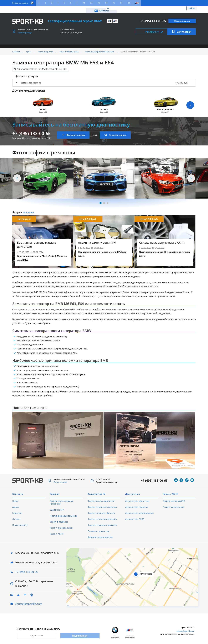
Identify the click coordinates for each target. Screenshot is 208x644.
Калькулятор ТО (56, 8)
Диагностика (133, 492)
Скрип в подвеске (59, 520)
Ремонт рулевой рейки (62, 526)
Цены (29, 8)
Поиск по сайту (20, 523)
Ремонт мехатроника (173, 505)
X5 (114, 3)
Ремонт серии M (46, 50)
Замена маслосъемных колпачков (62, 500)
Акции (40, 8)
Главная (16, 50)
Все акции (29, 211)
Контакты (183, 8)
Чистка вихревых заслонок (64, 514)
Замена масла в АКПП (174, 499)
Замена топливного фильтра (102, 517)
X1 (84, 3)
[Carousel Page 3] (108, 201)
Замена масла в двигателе (101, 499)
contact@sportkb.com (29, 602)
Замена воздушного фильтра (102, 505)
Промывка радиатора (99, 529)
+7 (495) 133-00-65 (153, 19)
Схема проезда (25, 31)
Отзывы (16, 517)
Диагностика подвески (137, 505)
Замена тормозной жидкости (102, 523)
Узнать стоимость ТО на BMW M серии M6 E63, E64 (42, 67)
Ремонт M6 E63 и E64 (69, 50)
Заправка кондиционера (100, 535)
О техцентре (76, 8)
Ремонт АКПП (57, 532)
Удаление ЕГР (57, 508)
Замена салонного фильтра (102, 511)
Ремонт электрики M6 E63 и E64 (99, 50)
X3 (99, 3)
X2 (91, 3)
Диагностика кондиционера (139, 511)
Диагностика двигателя (137, 499)
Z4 (129, 3)
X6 (121, 3)
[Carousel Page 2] (104, 201)
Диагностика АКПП (135, 517)
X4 (106, 3)
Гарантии (17, 511)
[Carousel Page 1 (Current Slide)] (100, 201)
